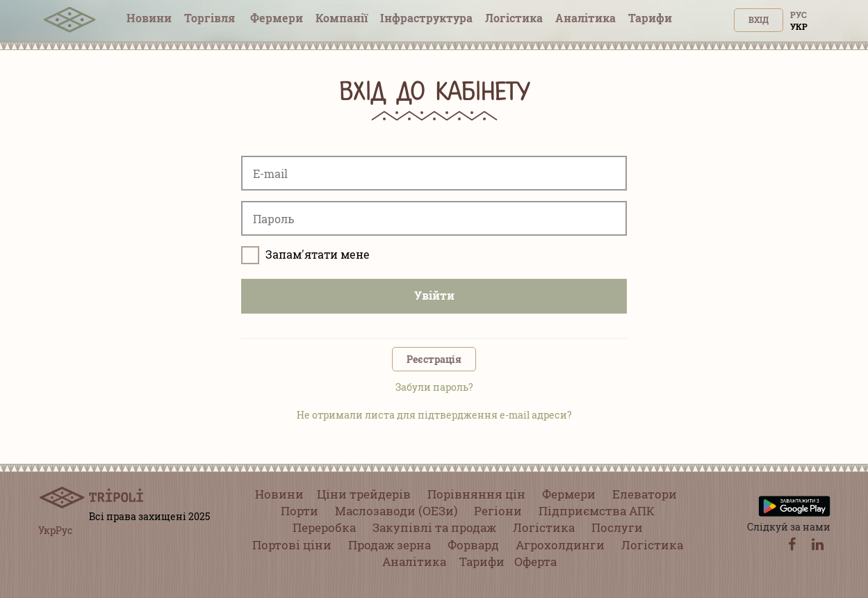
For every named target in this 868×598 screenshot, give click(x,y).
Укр (799, 26)
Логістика (514, 18)
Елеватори (645, 494)
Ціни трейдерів (364, 494)
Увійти (434, 295)
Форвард (473, 545)
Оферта (535, 561)
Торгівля (211, 18)
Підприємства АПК (597, 511)
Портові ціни (292, 545)
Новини (149, 18)
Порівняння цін (476, 494)
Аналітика (586, 18)
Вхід (759, 19)
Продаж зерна (390, 545)
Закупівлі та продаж (434, 527)
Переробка (324, 527)
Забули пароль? (434, 387)
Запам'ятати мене (305, 255)
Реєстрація (434, 359)
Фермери (277, 18)
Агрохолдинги (560, 545)
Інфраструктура (426, 18)
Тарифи (650, 18)
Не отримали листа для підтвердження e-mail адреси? (434, 415)
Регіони (498, 511)
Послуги (617, 527)
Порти (300, 511)
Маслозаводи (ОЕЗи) (396, 511)
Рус (799, 15)
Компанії (342, 18)
